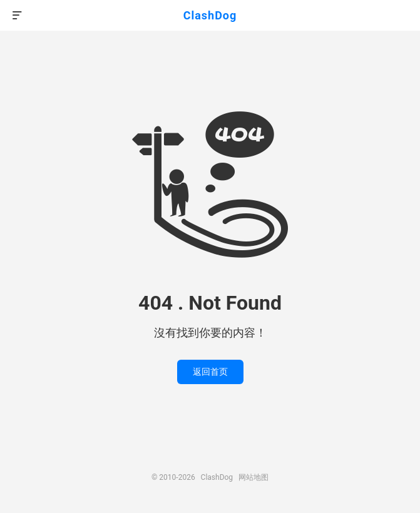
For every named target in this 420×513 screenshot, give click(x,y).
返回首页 (210, 372)
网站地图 (254, 477)
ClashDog (210, 15)
